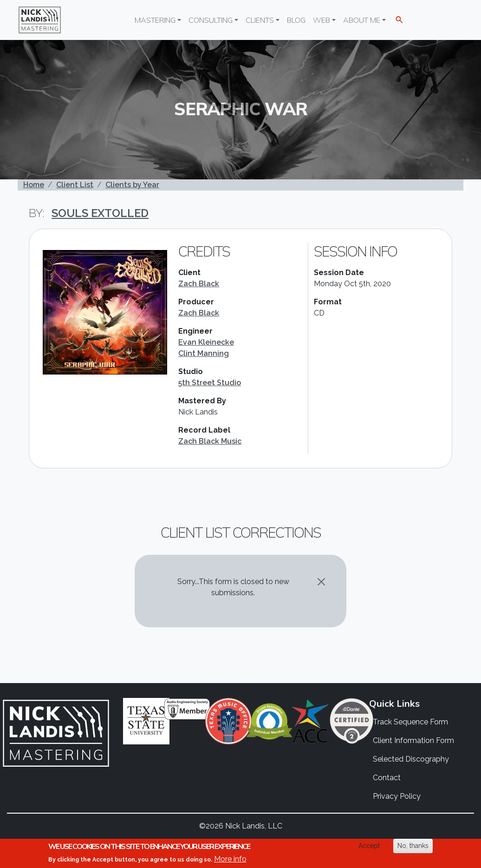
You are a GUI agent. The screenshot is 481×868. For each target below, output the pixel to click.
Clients (260, 20)
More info (230, 859)
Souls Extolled (100, 213)
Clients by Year (132, 185)
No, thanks (413, 846)
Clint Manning (204, 353)
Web (322, 20)
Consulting (211, 20)
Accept (369, 846)
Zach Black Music (210, 441)
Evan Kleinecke (206, 342)
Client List (75, 185)
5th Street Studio (210, 383)
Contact (387, 778)
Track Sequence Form (410, 722)
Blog (296, 20)
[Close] (321, 582)
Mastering (155, 20)
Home (34, 185)
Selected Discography (411, 759)
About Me (362, 20)
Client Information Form (413, 740)
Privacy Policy (397, 796)
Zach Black (199, 284)
